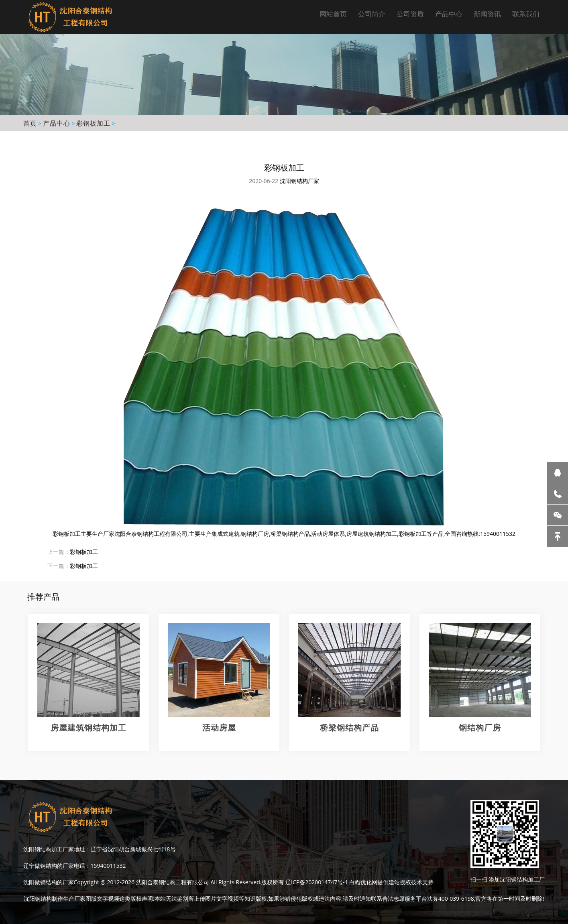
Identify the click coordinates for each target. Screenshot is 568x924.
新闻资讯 (487, 14)
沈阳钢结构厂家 (299, 181)
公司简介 (372, 14)
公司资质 (410, 14)
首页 (30, 123)
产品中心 (449, 14)
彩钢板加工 (93, 123)
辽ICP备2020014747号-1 (317, 882)
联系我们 (526, 14)
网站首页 (333, 14)
